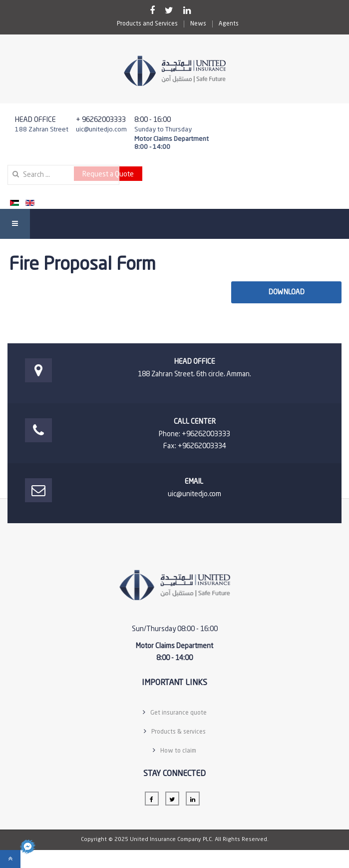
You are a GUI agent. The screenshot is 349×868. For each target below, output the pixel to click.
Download (287, 292)
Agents (229, 24)
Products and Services (147, 24)
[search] (63, 175)
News (198, 24)
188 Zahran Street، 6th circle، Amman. (194, 374)
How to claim (178, 751)
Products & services (178, 732)
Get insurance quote (178, 713)
